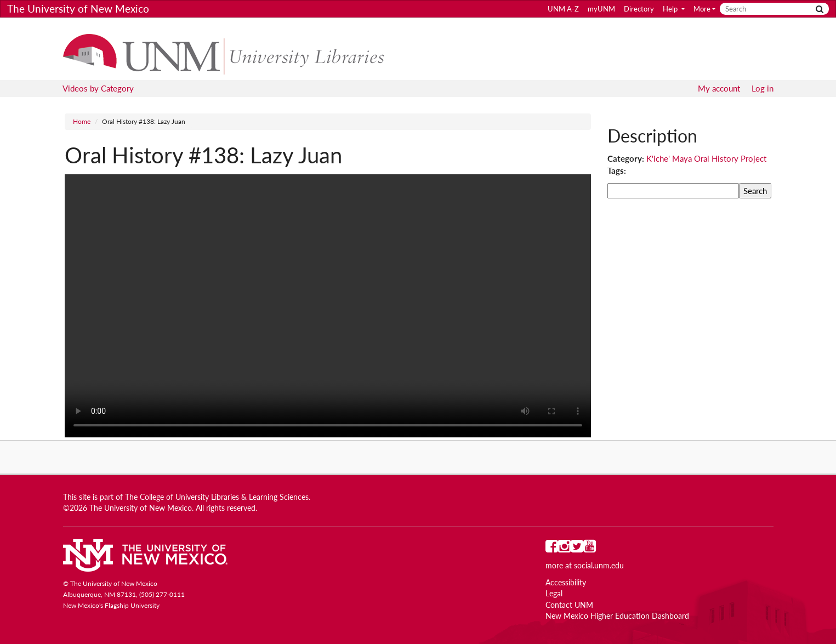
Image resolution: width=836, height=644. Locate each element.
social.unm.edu (599, 566)
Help (671, 9)
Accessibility (566, 583)
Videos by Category (98, 88)
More (702, 9)
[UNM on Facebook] (552, 549)
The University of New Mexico (78, 8)
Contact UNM (569, 605)
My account (719, 88)
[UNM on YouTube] (590, 549)
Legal (554, 594)
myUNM (601, 9)
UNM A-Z (563, 9)
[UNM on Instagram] (564, 549)
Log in (763, 88)
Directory (639, 9)
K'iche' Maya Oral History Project (706, 158)
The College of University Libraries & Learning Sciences (217, 497)
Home (82, 121)
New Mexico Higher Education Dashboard (617, 616)
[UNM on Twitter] (577, 549)
